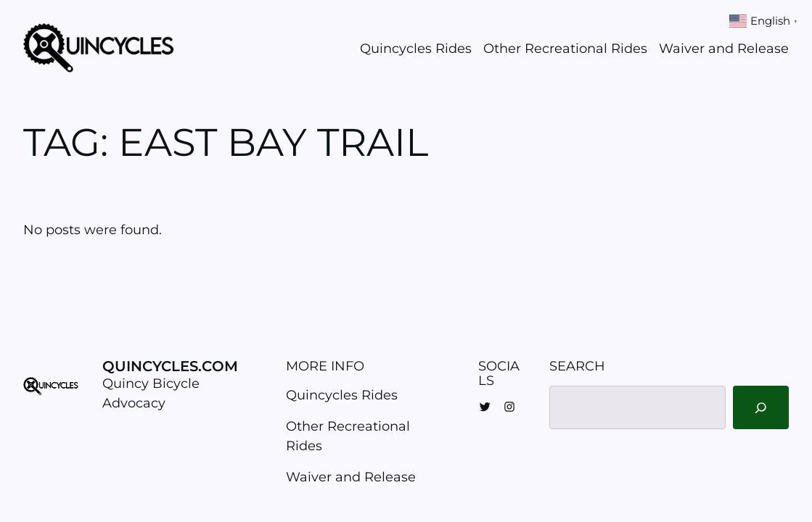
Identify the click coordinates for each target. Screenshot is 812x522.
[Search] (761, 407)
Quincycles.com (170, 366)
